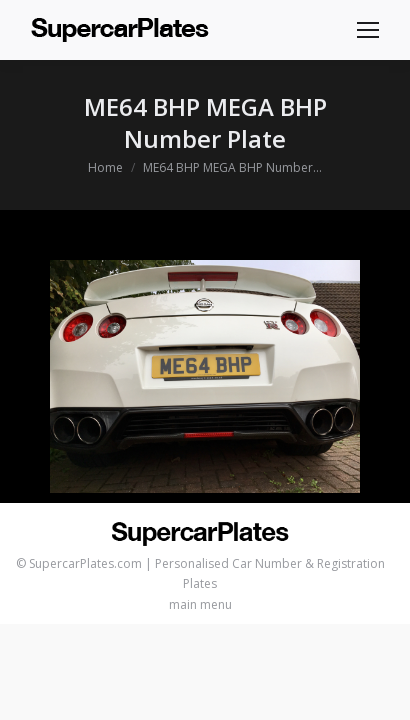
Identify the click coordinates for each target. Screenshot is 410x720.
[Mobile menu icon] (368, 30)
